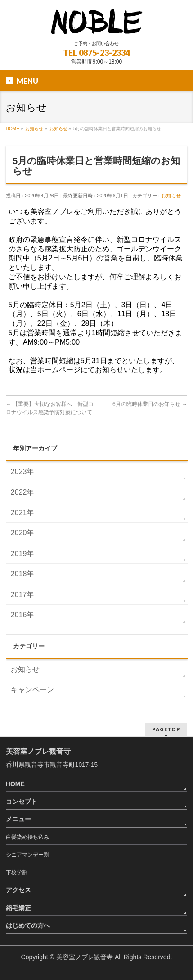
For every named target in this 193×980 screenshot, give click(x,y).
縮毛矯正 (18, 908)
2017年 (22, 595)
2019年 (22, 554)
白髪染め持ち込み (27, 837)
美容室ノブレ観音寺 (85, 957)
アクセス (18, 890)
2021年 (22, 513)
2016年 (22, 615)
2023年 (22, 472)
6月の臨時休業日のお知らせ (150, 404)
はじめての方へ (28, 925)
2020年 (22, 533)
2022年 (22, 492)
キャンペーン (32, 690)
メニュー (18, 819)
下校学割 (17, 872)
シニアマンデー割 (27, 855)
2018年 (22, 574)
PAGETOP (166, 729)
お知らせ (171, 196)
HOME (15, 784)
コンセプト (22, 802)
